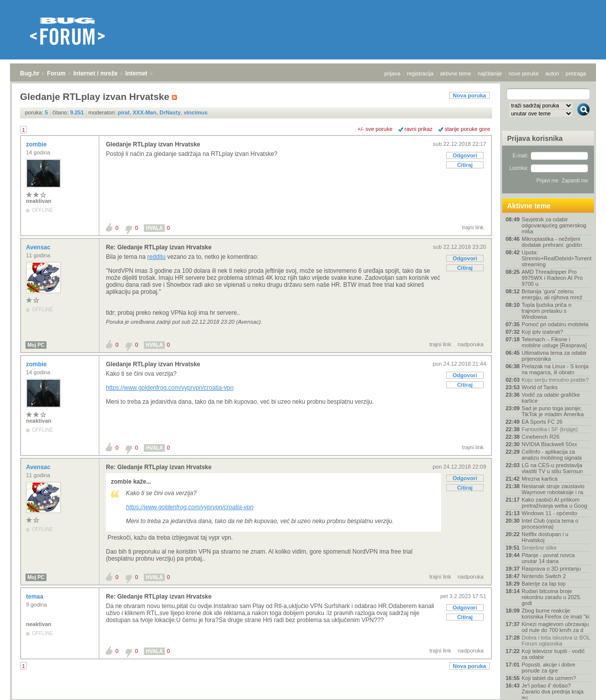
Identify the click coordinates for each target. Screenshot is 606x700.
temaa (35, 597)
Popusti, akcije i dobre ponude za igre (549, 668)
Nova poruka (469, 95)
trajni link (473, 227)
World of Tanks (540, 387)
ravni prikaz (419, 129)
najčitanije (490, 73)
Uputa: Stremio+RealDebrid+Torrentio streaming (556, 258)
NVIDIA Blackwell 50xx (549, 444)
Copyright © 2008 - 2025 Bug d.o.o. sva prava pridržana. (303, 697)
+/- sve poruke (375, 129)
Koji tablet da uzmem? (549, 678)
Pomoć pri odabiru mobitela (555, 324)
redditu (157, 257)
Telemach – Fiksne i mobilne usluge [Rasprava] (554, 342)
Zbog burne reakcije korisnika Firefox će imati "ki (556, 614)
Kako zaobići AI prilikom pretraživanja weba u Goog (554, 503)
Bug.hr (30, 73)
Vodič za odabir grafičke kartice (551, 398)
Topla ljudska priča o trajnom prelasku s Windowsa (547, 311)
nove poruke (524, 73)
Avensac (39, 247)
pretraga (576, 73)
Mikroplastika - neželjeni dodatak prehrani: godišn (552, 242)
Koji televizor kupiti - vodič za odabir (553, 654)
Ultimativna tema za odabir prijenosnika (554, 356)
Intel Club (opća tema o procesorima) (550, 524)
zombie (37, 144)
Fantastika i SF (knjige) (550, 429)
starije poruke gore (467, 129)
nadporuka (471, 344)
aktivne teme (456, 73)
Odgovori (465, 155)
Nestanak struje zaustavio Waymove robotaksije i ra (553, 489)
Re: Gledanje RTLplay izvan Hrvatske (159, 247)
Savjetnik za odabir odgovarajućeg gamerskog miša (554, 225)
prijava (392, 73)
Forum (56, 73)
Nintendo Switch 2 (544, 576)
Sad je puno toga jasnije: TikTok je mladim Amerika (553, 411)
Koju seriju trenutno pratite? (555, 380)
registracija (420, 73)
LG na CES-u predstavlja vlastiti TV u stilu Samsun (552, 468)
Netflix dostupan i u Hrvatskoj (545, 537)
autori (553, 73)
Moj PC (36, 345)
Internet (136, 73)
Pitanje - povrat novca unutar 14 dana (548, 558)
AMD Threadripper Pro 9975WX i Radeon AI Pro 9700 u (552, 278)
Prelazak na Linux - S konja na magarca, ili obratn (555, 369)
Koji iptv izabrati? (542, 332)
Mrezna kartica (540, 479)
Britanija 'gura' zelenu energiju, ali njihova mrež (552, 294)
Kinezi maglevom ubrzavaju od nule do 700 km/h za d (555, 627)
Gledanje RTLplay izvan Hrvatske (153, 144)
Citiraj (465, 165)
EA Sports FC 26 (542, 422)
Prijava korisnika (535, 138)
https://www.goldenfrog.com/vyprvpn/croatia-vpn (170, 388)
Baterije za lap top (544, 584)
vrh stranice (579, 686)
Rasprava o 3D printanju (551, 569)
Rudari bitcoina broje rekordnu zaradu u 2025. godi (552, 597)
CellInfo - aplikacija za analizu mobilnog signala (552, 455)
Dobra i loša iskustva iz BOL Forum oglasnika (556, 641)
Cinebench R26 (541, 437)
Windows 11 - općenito (549, 513)
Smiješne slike (539, 548)
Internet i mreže (96, 73)
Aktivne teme (529, 206)
